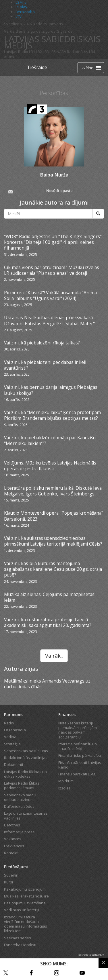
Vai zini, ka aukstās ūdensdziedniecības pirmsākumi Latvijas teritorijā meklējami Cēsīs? (53, 541)
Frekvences (14, 846)
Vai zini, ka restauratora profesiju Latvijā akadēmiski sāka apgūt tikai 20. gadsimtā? (48, 622)
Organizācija (15, 730)
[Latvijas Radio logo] (14, 67)
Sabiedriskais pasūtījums (26, 751)
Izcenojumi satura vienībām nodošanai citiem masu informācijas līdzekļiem (26, 924)
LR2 (39, 52)
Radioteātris (78, 52)
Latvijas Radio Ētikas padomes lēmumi (22, 785)
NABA (61, 52)
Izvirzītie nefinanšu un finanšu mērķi (78, 746)
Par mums (14, 715)
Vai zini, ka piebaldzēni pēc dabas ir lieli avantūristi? (45, 365)
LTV (19, 16)
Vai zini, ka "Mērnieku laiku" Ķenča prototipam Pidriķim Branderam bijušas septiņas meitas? (52, 415)
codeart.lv (98, 955)
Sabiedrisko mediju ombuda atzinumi (21, 797)
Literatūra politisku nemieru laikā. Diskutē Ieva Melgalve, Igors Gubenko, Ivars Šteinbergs (53, 491)
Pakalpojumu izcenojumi (25, 889)
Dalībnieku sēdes (19, 806)
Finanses (67, 715)
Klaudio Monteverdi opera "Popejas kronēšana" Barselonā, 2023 (54, 516)
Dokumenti (14, 765)
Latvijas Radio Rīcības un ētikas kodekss (25, 774)
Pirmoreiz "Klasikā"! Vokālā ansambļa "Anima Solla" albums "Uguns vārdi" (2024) (50, 295)
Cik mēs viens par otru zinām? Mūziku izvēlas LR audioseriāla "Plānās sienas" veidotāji (52, 270)
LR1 (32, 52)
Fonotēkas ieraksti (20, 945)
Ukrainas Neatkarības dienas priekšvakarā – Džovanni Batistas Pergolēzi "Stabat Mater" (50, 320)
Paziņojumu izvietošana (25, 903)
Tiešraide (37, 67)
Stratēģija (12, 744)
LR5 (53, 52)
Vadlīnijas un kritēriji (22, 910)
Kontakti (11, 853)
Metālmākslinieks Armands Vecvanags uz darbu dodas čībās (47, 684)
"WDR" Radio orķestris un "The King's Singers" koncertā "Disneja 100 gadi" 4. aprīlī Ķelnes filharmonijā (53, 242)
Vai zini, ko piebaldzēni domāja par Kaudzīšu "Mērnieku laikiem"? (50, 440)
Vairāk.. (54, 656)
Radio (9, 723)
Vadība (10, 737)
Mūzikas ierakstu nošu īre (26, 896)
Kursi (8, 882)
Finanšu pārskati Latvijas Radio (80, 765)
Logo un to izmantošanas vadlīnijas (26, 816)
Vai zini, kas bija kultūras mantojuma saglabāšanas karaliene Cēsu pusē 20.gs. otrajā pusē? (53, 569)
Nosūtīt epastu (40, 191)
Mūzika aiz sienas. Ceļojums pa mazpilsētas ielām (49, 597)
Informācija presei (20, 832)
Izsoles (64, 788)
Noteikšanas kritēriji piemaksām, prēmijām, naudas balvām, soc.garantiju (78, 730)
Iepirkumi (66, 781)
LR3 (46, 52)
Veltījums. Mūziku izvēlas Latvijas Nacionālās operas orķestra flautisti (50, 466)
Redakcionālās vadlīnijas (26, 758)
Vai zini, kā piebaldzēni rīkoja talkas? (42, 343)
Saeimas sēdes (18, 938)
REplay (21, 7)
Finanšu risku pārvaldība (80, 755)
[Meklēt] (98, 214)
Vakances (13, 839)
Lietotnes (12, 825)
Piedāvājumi (16, 867)
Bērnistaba (25, 12)
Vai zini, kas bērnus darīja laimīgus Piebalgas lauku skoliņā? (51, 390)
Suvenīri (11, 875)
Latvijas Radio (16, 52)
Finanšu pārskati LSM (77, 774)
